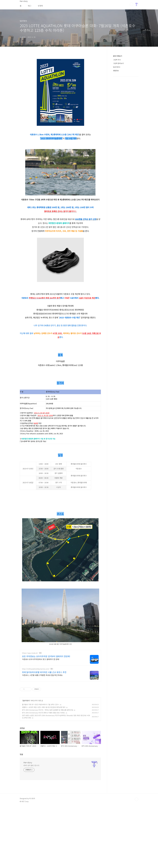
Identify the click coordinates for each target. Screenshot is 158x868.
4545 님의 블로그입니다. (32, 827)
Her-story (28, 824)
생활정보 (116, 71)
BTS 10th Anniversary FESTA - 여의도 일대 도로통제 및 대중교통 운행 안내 (48, 771)
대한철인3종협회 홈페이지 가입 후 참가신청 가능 (38, 469)
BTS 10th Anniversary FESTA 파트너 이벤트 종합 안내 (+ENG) (43, 774)
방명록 (40, 6)
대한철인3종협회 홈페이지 (59, 254)
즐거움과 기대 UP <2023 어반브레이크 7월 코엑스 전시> (41, 766)
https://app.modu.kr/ (30, 714)
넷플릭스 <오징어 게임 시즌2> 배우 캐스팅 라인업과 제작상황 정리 (44, 769)
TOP (136, 861)
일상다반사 (26, 762)
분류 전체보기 (118, 56)
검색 (131, 4)
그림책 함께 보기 (118, 63)
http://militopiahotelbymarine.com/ (36, 730)
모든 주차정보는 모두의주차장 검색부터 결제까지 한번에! (46, 718)
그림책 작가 (117, 60)
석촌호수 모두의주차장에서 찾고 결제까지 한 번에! (41, 721)
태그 (30, 6)
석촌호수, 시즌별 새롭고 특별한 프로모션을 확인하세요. (43, 736)
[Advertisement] (60, 72)
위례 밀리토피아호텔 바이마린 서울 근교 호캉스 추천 (44, 733)
